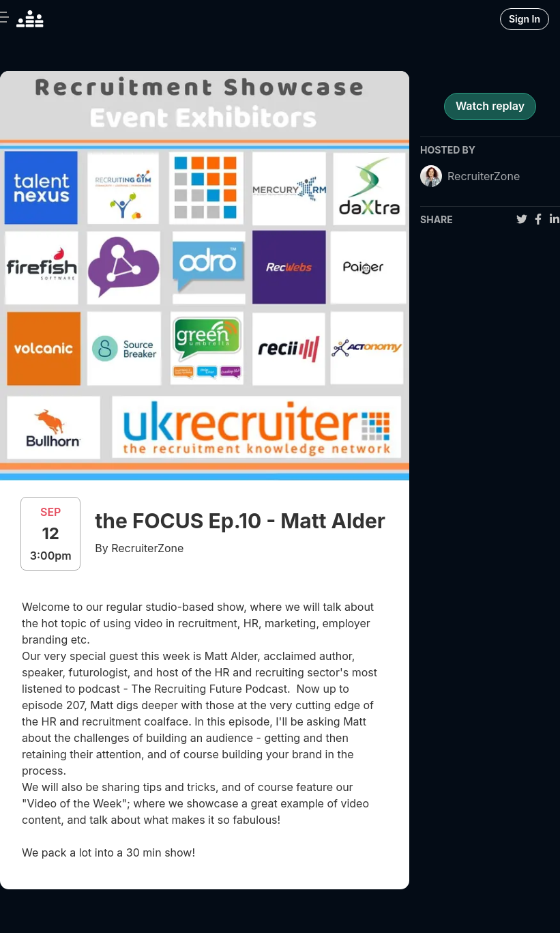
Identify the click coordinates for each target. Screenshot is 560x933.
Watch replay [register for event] (490, 106)
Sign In (525, 19)
